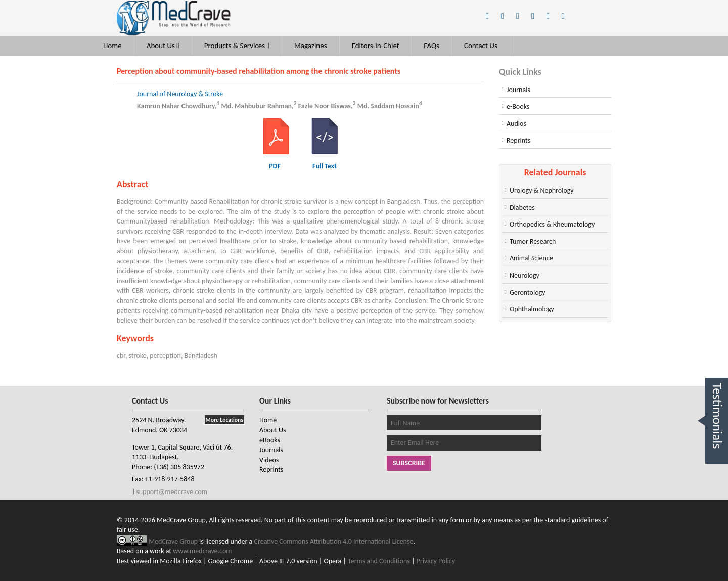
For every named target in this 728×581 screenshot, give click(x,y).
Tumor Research (533, 241)
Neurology (525, 275)
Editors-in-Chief (376, 46)
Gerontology (528, 293)
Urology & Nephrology (542, 190)
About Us (163, 46)
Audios (516, 124)
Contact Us (481, 46)
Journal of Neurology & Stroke (180, 94)
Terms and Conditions (379, 561)
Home (112, 46)
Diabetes (522, 208)
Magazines (311, 46)
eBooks (270, 440)
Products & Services (237, 46)
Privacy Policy (436, 561)
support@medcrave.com (171, 492)
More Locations (224, 420)
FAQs (431, 46)
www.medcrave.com (202, 551)
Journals (518, 90)
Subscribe (409, 463)
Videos (269, 460)
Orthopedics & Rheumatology (552, 224)
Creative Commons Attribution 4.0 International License (334, 541)
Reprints (518, 140)
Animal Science (531, 258)
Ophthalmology (532, 309)
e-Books (518, 106)
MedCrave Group (174, 541)
